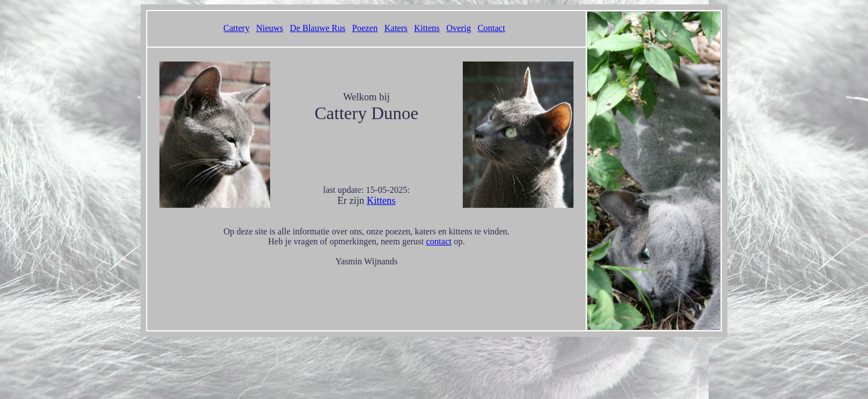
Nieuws (270, 28)
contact (439, 241)
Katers (396, 28)
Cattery (237, 28)
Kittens (427, 28)
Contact (492, 28)
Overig (458, 28)
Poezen (365, 28)
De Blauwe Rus (318, 28)
